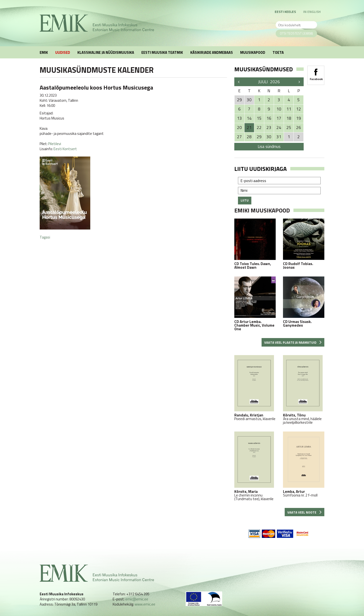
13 (239, 118)
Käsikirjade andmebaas (212, 52)
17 (279, 118)
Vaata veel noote (305, 512)
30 (269, 137)
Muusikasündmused (264, 69)
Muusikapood (253, 52)
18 (289, 118)
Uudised (63, 52)
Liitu (245, 200)
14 (249, 118)
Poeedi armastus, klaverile (255, 388)
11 (289, 109)
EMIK (44, 52)
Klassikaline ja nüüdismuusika (106, 52)
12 (299, 109)
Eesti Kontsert (65, 149)
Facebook (316, 73)
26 (299, 128)
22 (259, 128)
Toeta (278, 52)
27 (239, 137)
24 (279, 128)
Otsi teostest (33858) (296, 33)
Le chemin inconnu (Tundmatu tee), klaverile (255, 466)
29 (259, 137)
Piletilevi (55, 144)
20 (239, 128)
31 (279, 137)
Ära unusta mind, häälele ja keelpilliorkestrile (304, 390)
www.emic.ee (145, 604)
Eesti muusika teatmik (162, 52)
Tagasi (45, 237)
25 (289, 128)
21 (249, 128)
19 (299, 118)
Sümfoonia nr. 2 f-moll (304, 464)
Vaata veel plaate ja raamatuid (293, 342)
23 (269, 128)
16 (269, 118)
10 (279, 109)
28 (249, 137)
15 (259, 118)
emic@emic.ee (137, 599)
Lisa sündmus (269, 147)
